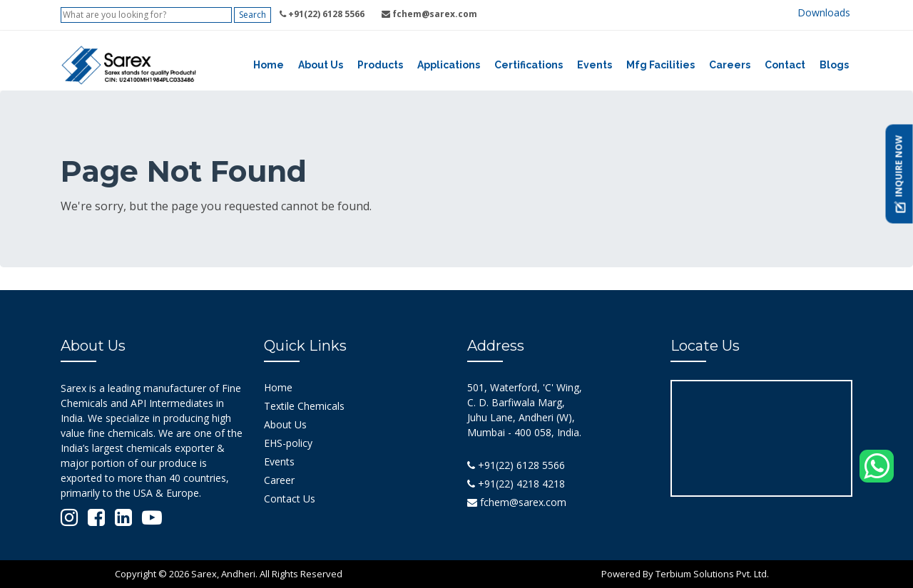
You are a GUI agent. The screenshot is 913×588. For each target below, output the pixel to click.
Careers (730, 65)
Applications (449, 65)
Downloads (824, 12)
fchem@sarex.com (517, 502)
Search (253, 15)
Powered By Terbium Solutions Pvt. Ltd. (685, 574)
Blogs (834, 65)
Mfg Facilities (660, 65)
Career (279, 480)
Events (595, 65)
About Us (321, 65)
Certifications (529, 65)
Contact (785, 65)
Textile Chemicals (304, 406)
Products (380, 65)
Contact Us (290, 499)
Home (269, 65)
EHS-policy (288, 443)
